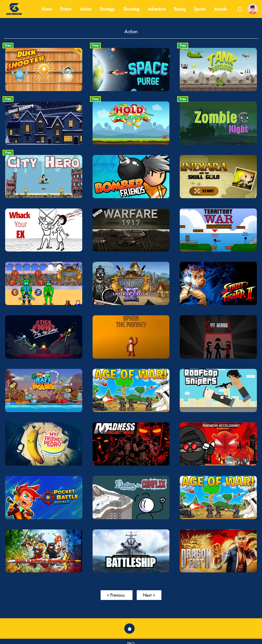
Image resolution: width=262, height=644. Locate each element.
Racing (180, 9)
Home (47, 9)
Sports (200, 9)
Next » (149, 595)
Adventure (157, 9)
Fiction (66, 9)
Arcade (220, 9)
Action (86, 9)
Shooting (131, 9)
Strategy (107, 9)
